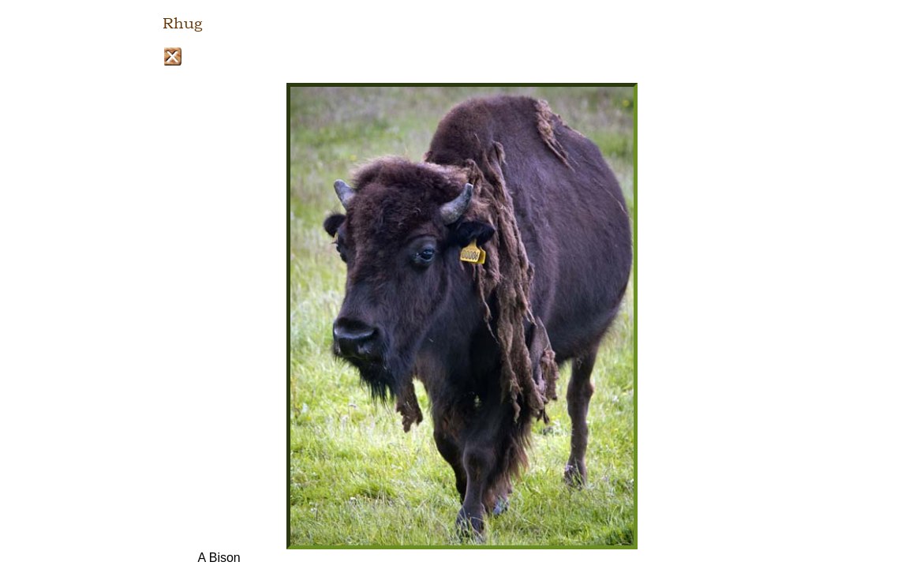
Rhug (182, 24)
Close (172, 56)
